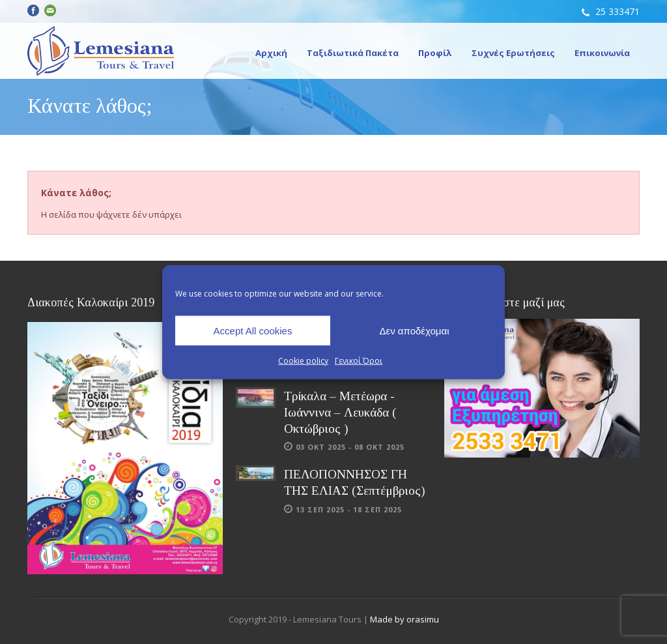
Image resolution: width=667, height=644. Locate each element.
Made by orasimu (404, 619)
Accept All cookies (253, 330)
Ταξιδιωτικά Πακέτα (353, 53)
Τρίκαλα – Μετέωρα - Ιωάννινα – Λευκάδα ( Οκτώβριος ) (340, 412)
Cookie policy (303, 361)
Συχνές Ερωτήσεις (513, 53)
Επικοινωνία (602, 53)
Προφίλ (435, 53)
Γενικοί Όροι (359, 361)
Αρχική (271, 53)
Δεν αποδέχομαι (414, 330)
